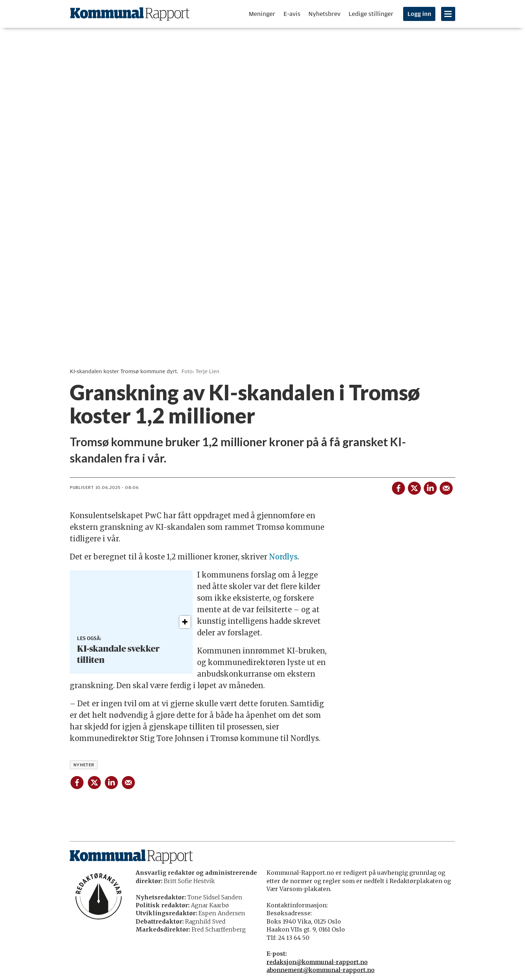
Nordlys (283, 557)
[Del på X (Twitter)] (414, 487)
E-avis (292, 14)
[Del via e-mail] (446, 487)
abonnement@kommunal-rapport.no (321, 970)
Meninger (262, 14)
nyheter (84, 765)
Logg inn (419, 14)
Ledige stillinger (371, 14)
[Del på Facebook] (398, 487)
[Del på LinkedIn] (430, 487)
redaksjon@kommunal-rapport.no (317, 962)
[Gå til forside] (130, 14)
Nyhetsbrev (325, 14)
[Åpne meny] (448, 14)
